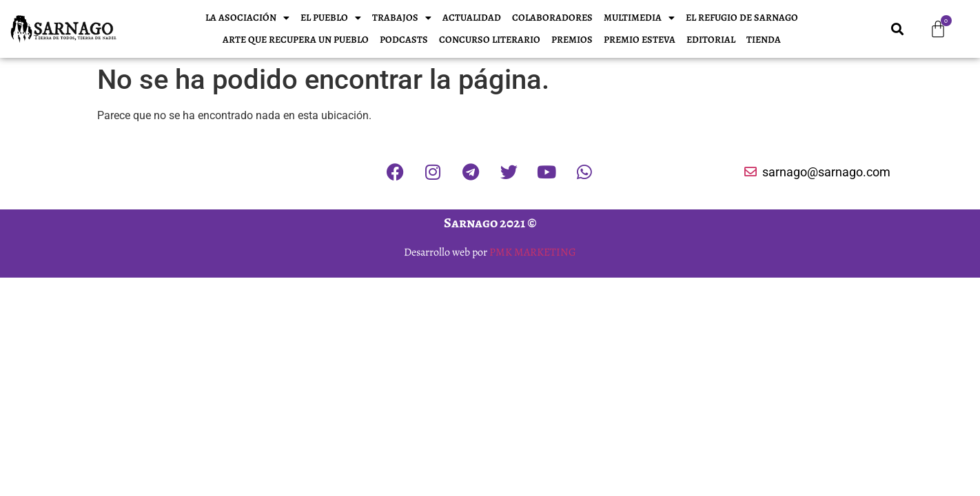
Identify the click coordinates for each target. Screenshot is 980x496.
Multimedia (639, 18)
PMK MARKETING (533, 252)
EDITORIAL (711, 40)
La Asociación (247, 18)
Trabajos (402, 18)
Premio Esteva (640, 40)
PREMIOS (572, 40)
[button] (898, 29)
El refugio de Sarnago (742, 18)
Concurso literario (490, 40)
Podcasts (404, 40)
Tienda (764, 40)
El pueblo (331, 18)
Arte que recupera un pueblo (296, 40)
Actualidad (472, 18)
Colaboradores (552, 18)
